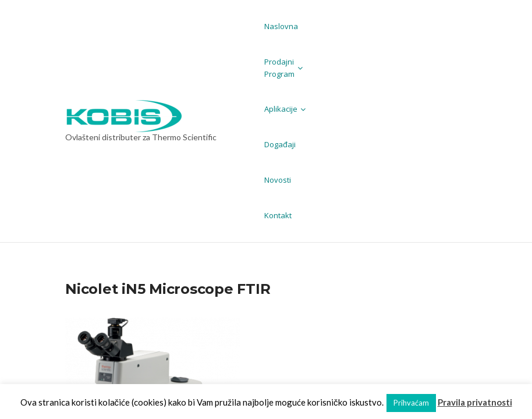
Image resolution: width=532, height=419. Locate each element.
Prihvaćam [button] (411, 403)
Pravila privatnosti (475, 402)
